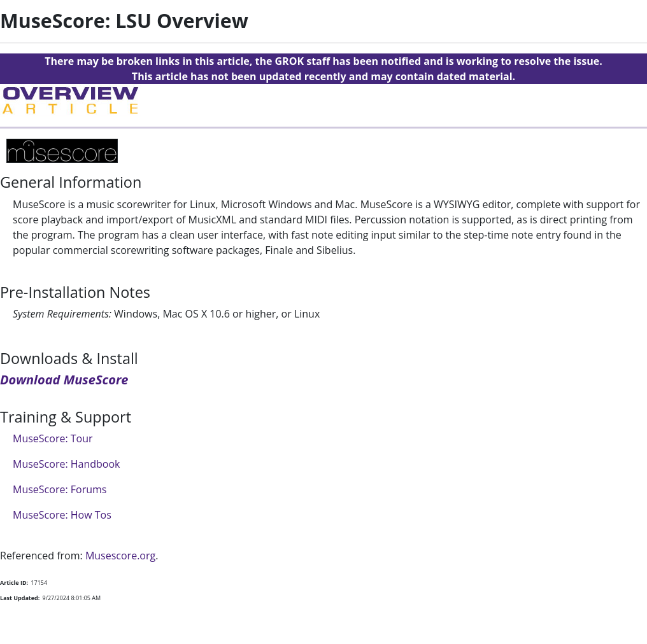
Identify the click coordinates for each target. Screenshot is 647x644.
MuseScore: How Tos (62, 515)
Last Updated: (20, 598)
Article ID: (14, 583)
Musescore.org (120, 556)
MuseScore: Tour (53, 438)
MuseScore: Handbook (67, 464)
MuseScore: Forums (60, 489)
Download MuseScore (64, 380)
